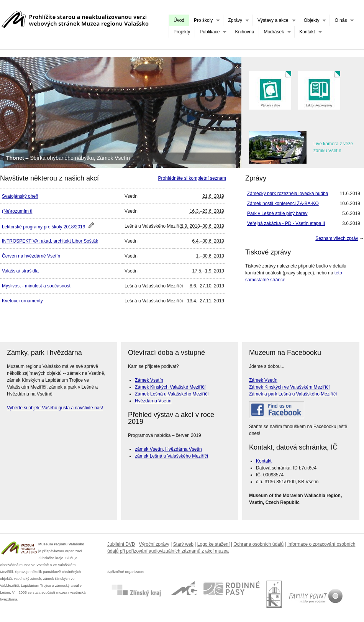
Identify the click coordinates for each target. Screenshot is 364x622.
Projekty (182, 32)
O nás (342, 21)
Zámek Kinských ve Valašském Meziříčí (289, 387)
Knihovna (244, 32)
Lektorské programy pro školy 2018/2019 (43, 227)
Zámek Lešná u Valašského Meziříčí (172, 394)
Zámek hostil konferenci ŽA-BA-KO (283, 204)
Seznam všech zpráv (337, 238)
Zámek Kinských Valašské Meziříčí (170, 387)
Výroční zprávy (154, 544)
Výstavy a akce (274, 21)
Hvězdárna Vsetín (153, 401)
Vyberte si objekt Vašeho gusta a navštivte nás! (55, 408)
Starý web (183, 544)
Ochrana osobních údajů (258, 544)
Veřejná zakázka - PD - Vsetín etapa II (286, 223)
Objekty (313, 21)
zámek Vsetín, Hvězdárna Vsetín (168, 449)
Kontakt (308, 32)
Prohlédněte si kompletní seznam (192, 178)
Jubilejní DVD (121, 544)
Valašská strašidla (20, 271)
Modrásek (275, 32)
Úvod (179, 20)
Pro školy (204, 21)
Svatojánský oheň (20, 196)
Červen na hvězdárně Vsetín (31, 256)
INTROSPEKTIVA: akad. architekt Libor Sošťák (50, 241)
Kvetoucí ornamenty (22, 301)
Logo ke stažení (214, 544)
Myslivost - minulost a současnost (36, 286)
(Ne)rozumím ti (17, 211)
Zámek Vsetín (149, 380)
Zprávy (236, 21)
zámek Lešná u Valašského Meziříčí (171, 456)
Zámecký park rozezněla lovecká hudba (288, 194)
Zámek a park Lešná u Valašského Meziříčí (293, 394)
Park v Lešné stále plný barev (277, 213)
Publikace (211, 32)
